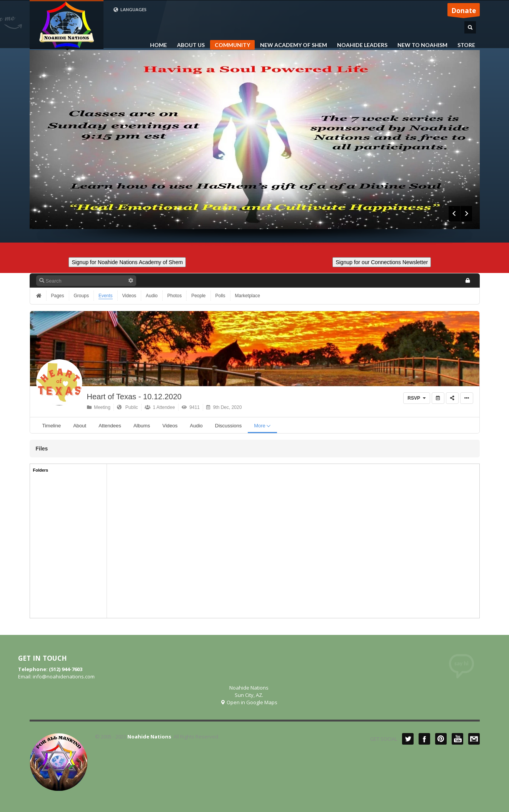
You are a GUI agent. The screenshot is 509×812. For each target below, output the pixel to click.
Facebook (424, 739)
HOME (159, 45)
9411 (191, 407)
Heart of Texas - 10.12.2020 (134, 397)
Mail (474, 739)
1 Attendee (160, 407)
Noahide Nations (149, 737)
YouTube (457, 739)
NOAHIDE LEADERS (360, 45)
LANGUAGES (130, 10)
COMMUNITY (232, 45)
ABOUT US (189, 45)
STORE (466, 45)
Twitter (408, 739)
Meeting (99, 407)
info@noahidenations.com (64, 676)
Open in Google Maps (249, 702)
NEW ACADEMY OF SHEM (291, 45)
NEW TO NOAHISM (420, 45)
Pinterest (441, 739)
